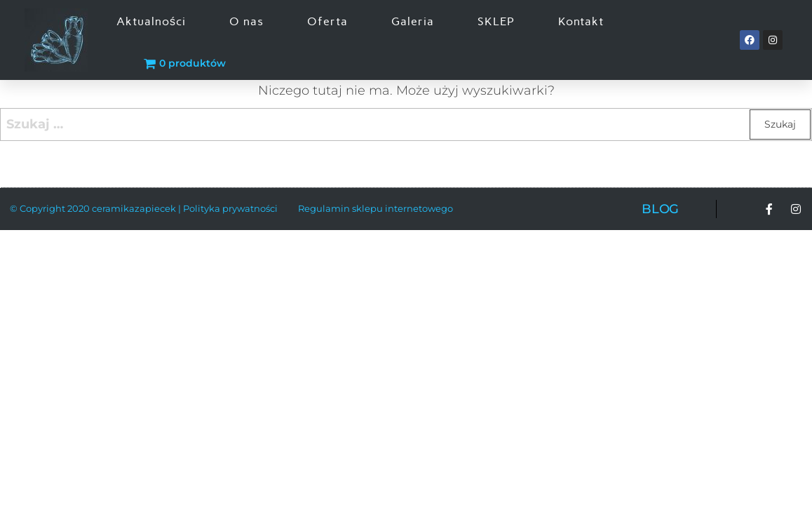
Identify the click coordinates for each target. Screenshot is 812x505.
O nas (246, 21)
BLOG (660, 209)
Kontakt (581, 21)
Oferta (327, 21)
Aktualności (151, 21)
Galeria (413, 21)
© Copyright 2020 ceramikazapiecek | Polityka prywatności (144, 208)
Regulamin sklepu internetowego (375, 208)
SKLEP (496, 21)
